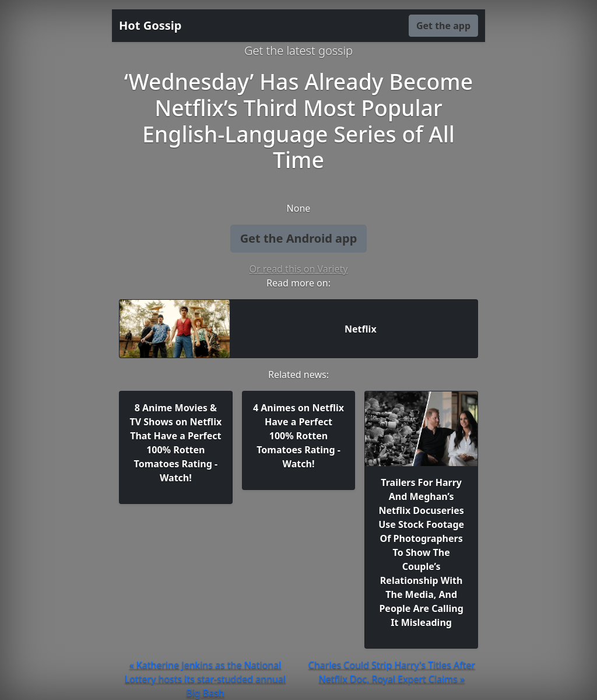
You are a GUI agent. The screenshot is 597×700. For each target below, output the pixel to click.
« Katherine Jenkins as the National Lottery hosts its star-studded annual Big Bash (205, 679)
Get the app (443, 26)
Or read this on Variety (299, 269)
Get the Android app (299, 238)
